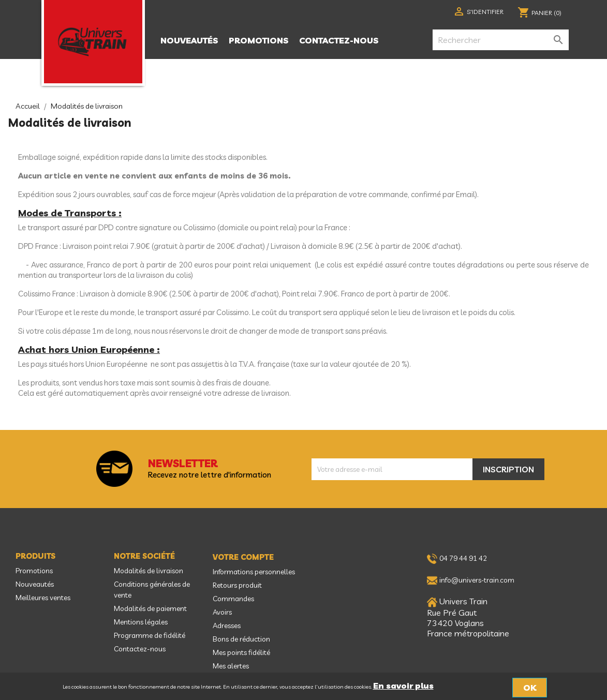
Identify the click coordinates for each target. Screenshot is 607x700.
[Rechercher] (501, 40)
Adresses (227, 625)
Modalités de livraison (149, 571)
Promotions (259, 40)
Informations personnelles (254, 572)
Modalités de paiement (150, 608)
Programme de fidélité (150, 635)
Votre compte (243, 557)
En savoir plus (403, 686)
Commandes (233, 599)
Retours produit (237, 585)
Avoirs (222, 612)
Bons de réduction (241, 639)
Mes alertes (231, 666)
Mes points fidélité (241, 652)
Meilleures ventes (43, 598)
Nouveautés (189, 40)
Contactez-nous (339, 40)
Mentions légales (141, 622)
